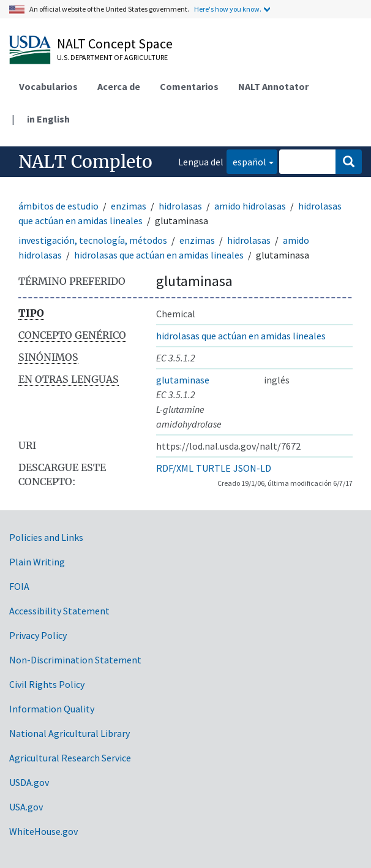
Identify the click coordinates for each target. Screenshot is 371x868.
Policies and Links (46, 537)
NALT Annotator (273, 86)
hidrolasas (180, 206)
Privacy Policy (38, 635)
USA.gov (26, 807)
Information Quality (52, 709)
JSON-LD (252, 468)
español (246, 161)
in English (48, 119)
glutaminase (183, 380)
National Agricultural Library (69, 733)
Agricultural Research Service (70, 758)
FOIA (19, 586)
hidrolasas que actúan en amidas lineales (159, 255)
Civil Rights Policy (47, 684)
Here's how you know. (228, 9)
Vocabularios (48, 86)
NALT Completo (85, 162)
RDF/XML (175, 468)
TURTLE (213, 468)
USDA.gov (29, 782)
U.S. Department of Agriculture (112, 57)
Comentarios (189, 86)
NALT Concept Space (115, 43)
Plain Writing (37, 562)
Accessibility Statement (59, 611)
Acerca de (119, 86)
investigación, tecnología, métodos (93, 240)
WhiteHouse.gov (43, 831)
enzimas (129, 206)
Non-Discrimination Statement (75, 660)
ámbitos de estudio (58, 206)
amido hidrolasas (250, 206)
